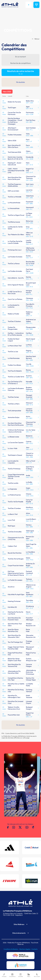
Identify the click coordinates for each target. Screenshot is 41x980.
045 (27, 477)
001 (27, 198)
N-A (31, 108)
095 (27, 316)
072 (27, 347)
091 (27, 463)
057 (27, 165)
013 (27, 308)
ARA (32, 136)
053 (27, 192)
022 (27, 484)
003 (27, 136)
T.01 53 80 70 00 (9, 915)
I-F (31, 141)
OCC (31, 153)
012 (27, 252)
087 (27, 391)
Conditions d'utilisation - (12, 949)
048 (27, 496)
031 (27, 153)
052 (27, 352)
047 (27, 108)
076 (27, 265)
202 (27, 114)
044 (27, 130)
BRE (31, 204)
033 (27, 287)
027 (27, 273)
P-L (31, 130)
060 (27, 172)
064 (27, 515)
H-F (32, 172)
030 (27, 589)
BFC (31, 122)
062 (27, 244)
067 (27, 608)
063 (27, 457)
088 (27, 405)
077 (27, 575)
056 (27, 329)
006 (27, 560)
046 (27, 509)
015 (27, 548)
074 (27, 360)
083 (27, 602)
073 (27, 471)
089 (27, 378)
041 (27, 180)
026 (27, 300)
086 (27, 341)
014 (27, 159)
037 (27, 103)
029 (27, 204)
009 (27, 490)
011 (27, 217)
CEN (32, 103)
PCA (31, 308)
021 (27, 122)
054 (27, 236)
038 (27, 533)
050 (27, 366)
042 (27, 147)
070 (27, 229)
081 (27, 186)
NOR (31, 159)
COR (32, 114)
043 (27, 223)
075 (27, 141)
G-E (31, 165)
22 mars (4, 102)
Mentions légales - (25, 949)
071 (27, 418)
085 (27, 209)
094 (27, 432)
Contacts (35, 949)
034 (27, 438)
